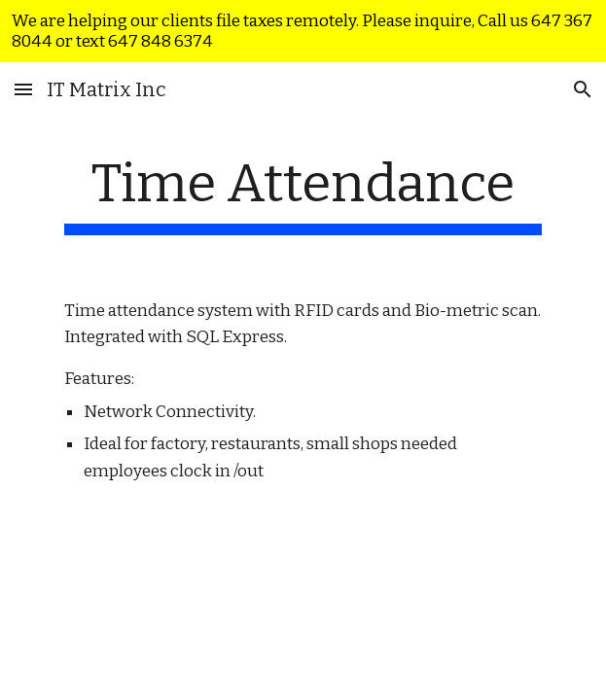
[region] (303, 31)
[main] (303, 193)
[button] (23, 89)
